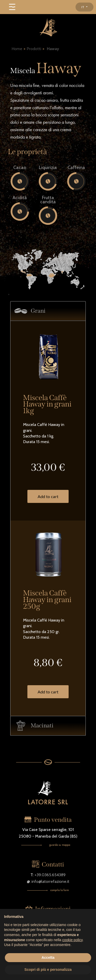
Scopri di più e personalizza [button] (48, 970)
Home (17, 49)
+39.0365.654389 (50, 875)
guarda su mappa (60, 845)
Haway (53, 49)
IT (83, 7)
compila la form (60, 890)
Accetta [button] (48, 958)
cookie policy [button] (72, 940)
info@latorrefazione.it (50, 881)
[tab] (48, 311)
